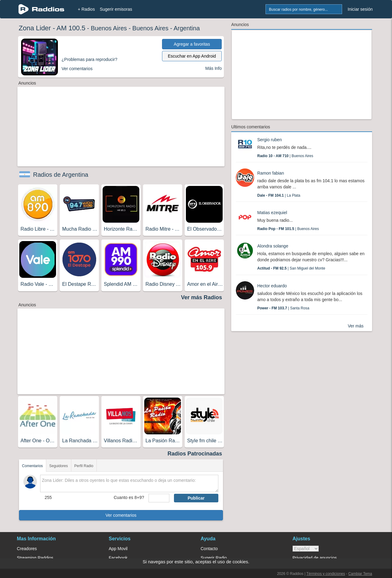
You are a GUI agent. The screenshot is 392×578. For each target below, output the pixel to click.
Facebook (118, 558)
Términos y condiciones (326, 574)
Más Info (213, 68)
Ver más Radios (202, 297)
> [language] (306, 549)
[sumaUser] (159, 498)
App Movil (118, 549)
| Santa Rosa (283, 308)
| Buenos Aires (285, 156)
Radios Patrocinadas (195, 454)
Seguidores (59, 466)
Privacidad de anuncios (315, 558)
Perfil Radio (84, 466)
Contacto (209, 549)
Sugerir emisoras (116, 9)
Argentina (187, 28)
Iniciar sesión (360, 9)
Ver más (356, 326)
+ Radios (86, 9)
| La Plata (279, 195)
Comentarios (32, 466)
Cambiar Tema (360, 574)
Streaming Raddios (35, 558)
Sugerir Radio (214, 558)
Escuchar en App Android (192, 56)
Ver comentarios (121, 515)
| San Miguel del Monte (291, 268)
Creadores (27, 549)
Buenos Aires (109, 28)
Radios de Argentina (61, 175)
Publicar (196, 498)
